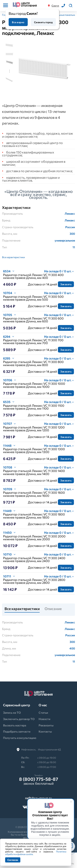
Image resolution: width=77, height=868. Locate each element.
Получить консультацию (20, 738)
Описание (53, 609)
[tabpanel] (44, 69)
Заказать (66, 284)
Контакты (45, 731)
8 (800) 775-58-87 (39, 779)
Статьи (43, 713)
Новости (44, 719)
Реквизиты (46, 725)
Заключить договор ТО (19, 719)
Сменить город (43, 22)
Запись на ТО (12, 713)
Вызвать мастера (15, 725)
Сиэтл (55, 6)
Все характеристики (13, 257)
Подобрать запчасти (17, 731)
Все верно (18, 22)
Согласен (13, 860)
